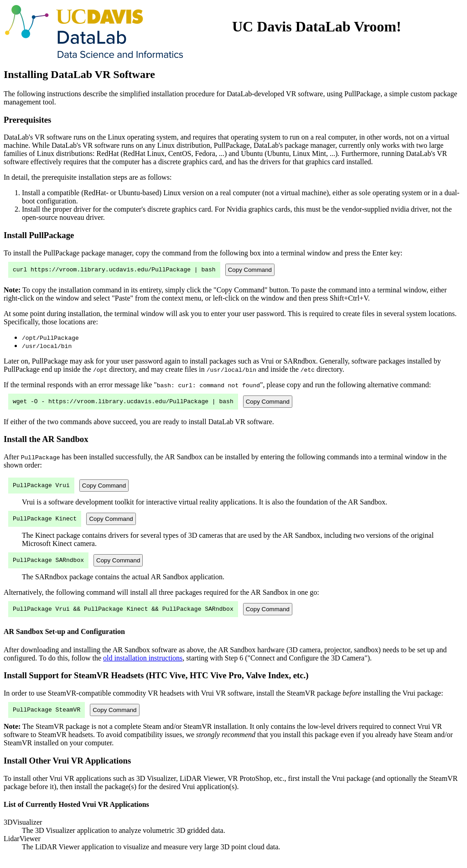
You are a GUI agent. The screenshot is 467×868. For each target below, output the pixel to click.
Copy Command (250, 270)
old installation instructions (143, 666)
